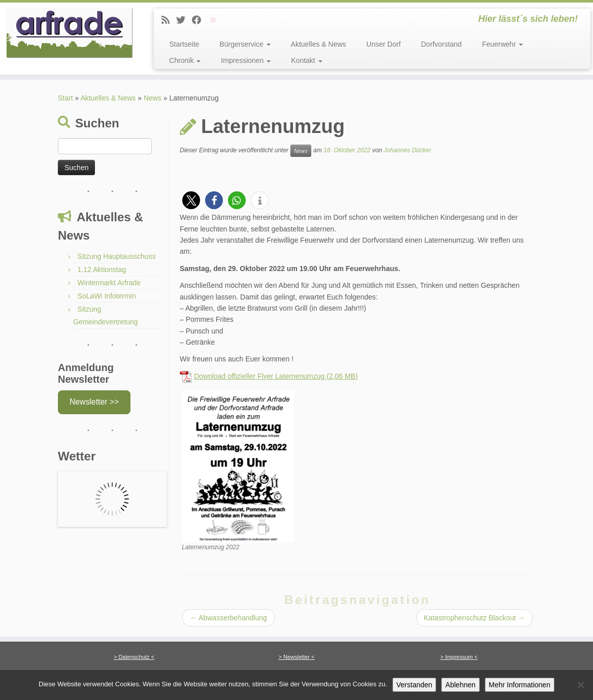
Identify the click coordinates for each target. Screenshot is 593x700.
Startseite (184, 44)
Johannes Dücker (407, 150)
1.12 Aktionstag (102, 270)
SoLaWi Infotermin (107, 296)
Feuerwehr (502, 44)
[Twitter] (184, 20)
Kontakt (306, 60)
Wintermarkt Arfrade (109, 283)
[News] (169, 20)
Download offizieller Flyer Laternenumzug (259, 376)
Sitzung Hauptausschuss (117, 256)
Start (65, 98)
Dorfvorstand (441, 44)
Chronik (185, 60)
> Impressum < (459, 657)
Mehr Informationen (520, 685)
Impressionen (246, 60)
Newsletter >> (94, 402)
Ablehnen (460, 685)
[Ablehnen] (580, 685)
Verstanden (415, 685)
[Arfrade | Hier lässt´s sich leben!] (69, 33)
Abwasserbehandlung (228, 618)
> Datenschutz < (134, 657)
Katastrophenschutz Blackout (474, 618)
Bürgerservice (245, 44)
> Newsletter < (297, 657)
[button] (191, 200)
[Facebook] (200, 20)
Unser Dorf (384, 44)
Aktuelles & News (319, 44)
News (153, 98)
